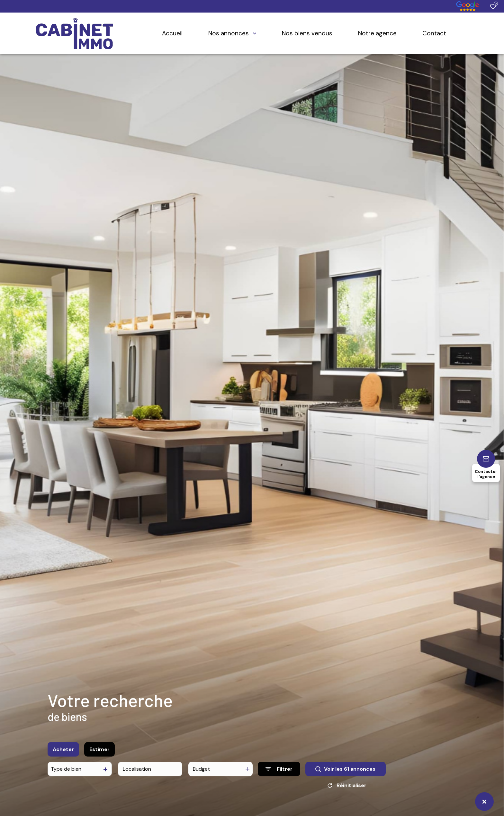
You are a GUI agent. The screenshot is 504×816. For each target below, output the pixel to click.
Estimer (99, 753)
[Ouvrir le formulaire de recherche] (279, 773)
